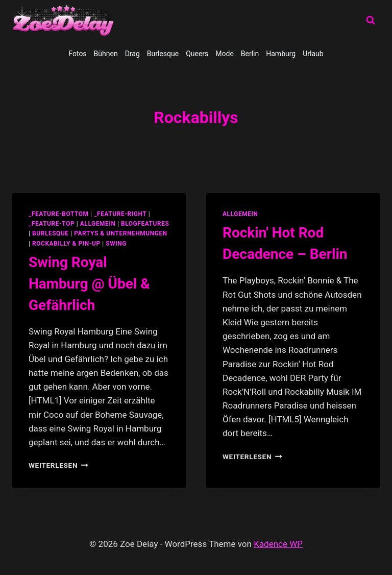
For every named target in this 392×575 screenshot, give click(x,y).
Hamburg (281, 54)
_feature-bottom (59, 214)
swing (116, 244)
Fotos (77, 54)
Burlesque (163, 54)
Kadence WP (278, 544)
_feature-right (120, 214)
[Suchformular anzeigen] (371, 20)
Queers (197, 54)
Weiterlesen (58, 465)
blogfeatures (145, 224)
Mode (225, 54)
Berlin (250, 54)
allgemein (98, 224)
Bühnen (106, 54)
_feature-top (52, 224)
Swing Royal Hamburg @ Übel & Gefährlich (89, 284)
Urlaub (313, 54)
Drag (132, 54)
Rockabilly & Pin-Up (66, 244)
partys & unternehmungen (120, 233)
